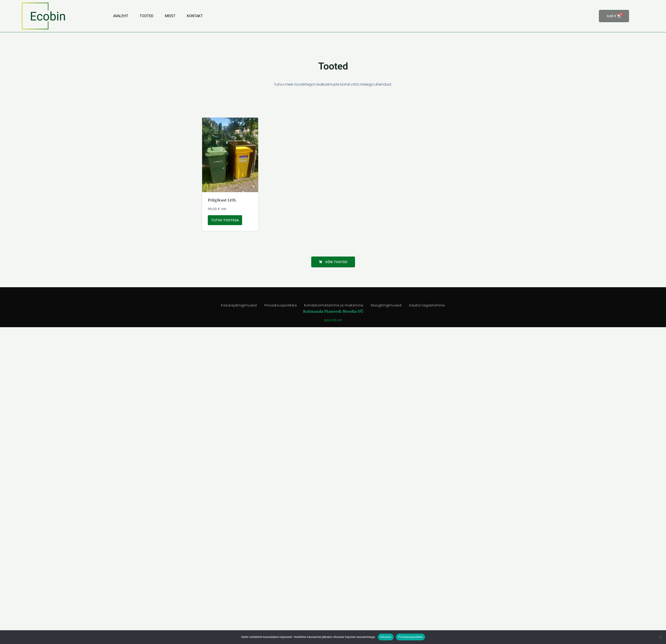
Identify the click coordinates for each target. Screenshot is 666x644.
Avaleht (121, 16)
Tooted (147, 16)
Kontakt (195, 16)
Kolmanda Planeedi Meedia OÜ (333, 311)
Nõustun (386, 637)
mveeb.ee (333, 320)
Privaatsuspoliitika (410, 637)
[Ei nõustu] (660, 637)
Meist (170, 16)
